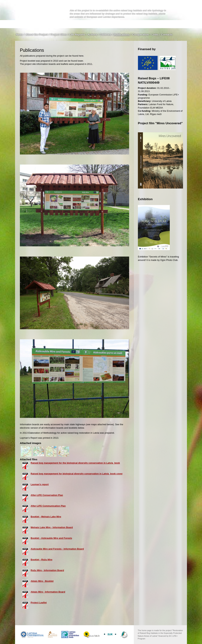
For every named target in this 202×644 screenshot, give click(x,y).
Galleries (105, 34)
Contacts (167, 34)
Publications (122, 34)
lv (177, 17)
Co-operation (140, 34)
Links (155, 34)
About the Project (37, 34)
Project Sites (59, 34)
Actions (92, 34)
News (19, 34)
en (181, 17)
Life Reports (77, 34)
